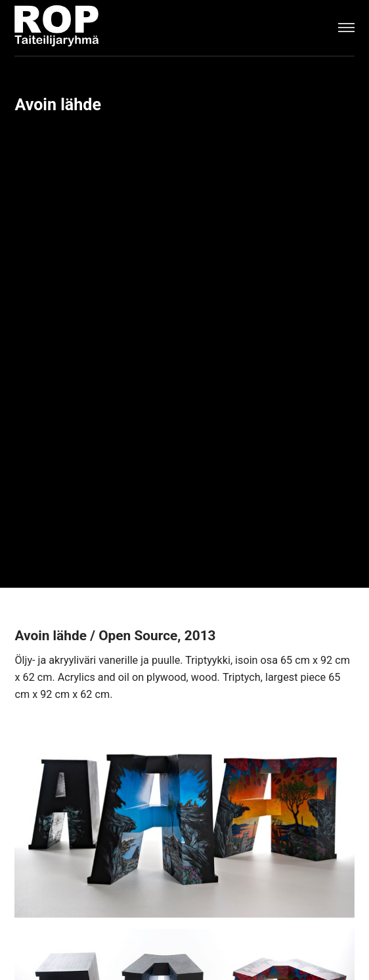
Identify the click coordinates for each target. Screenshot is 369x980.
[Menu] (346, 28)
